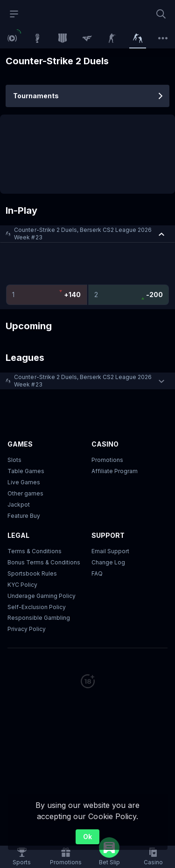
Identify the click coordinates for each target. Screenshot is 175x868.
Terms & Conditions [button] (35, 551)
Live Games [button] (24, 482)
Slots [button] (14, 460)
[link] (12, 38)
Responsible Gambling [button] (39, 618)
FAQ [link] (97, 573)
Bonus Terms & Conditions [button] (44, 562)
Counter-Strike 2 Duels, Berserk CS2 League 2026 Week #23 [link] (83, 234)
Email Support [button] (110, 551)
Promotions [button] (107, 460)
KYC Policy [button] (22, 585)
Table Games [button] (26, 471)
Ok (87, 837)
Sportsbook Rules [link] (32, 573)
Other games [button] (25, 493)
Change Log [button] (108, 562)
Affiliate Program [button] (115, 471)
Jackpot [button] (19, 505)
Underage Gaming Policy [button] (42, 596)
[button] (87, 234)
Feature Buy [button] (24, 516)
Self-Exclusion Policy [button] (37, 607)
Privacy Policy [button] (27, 629)
